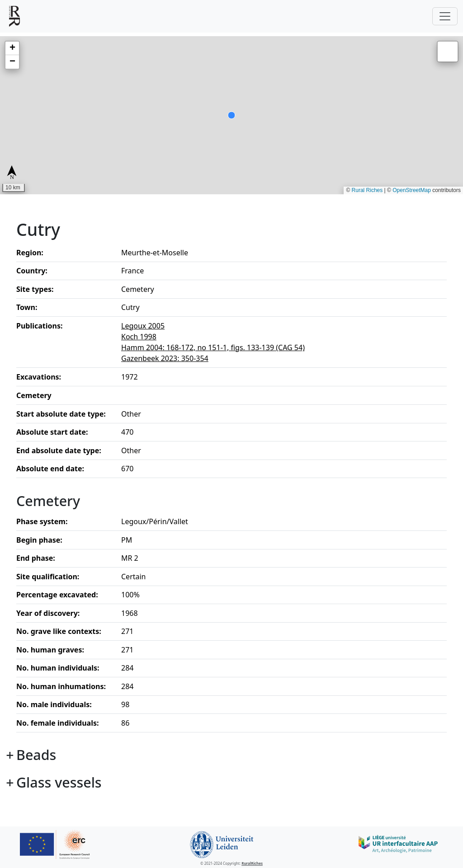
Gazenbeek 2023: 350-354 (165, 358)
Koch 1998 (139, 337)
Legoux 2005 (143, 326)
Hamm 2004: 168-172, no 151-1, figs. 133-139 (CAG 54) (213, 347)
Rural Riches (367, 190)
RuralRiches (252, 863)
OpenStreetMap (412, 190)
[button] (12, 48)
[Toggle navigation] (445, 16)
